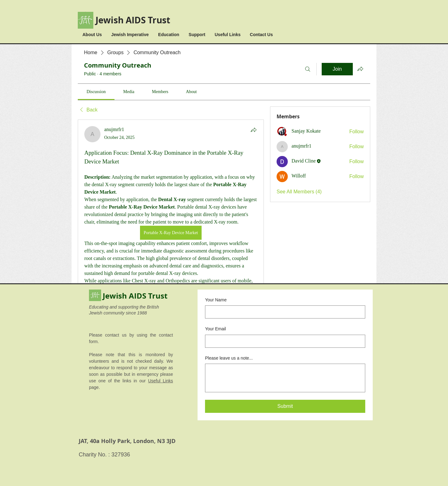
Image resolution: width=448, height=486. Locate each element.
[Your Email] (283, 341)
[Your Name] (283, 312)
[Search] (308, 69)
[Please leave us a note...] (285, 378)
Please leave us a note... (229, 358)
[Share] (254, 130)
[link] (96, 92)
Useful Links (161, 381)
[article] (171, 281)
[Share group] (360, 69)
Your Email (215, 329)
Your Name (216, 300)
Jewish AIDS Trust (133, 20)
